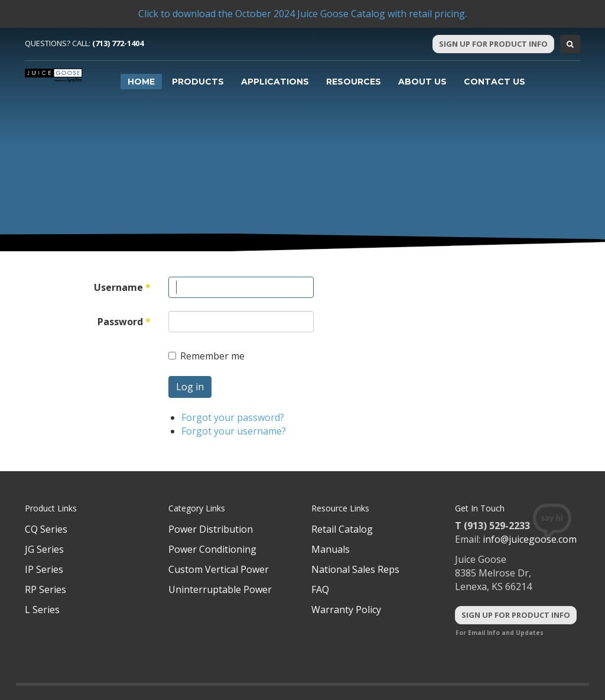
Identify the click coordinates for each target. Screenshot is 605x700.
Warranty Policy (346, 610)
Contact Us (495, 82)
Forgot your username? (234, 431)
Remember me (206, 356)
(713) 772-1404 (118, 43)
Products (198, 82)
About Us (422, 82)
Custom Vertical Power (219, 569)
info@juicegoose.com (530, 539)
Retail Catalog (342, 529)
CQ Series (46, 529)
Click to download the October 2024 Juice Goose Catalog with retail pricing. (302, 14)
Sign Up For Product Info (493, 44)
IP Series (44, 569)
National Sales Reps (355, 569)
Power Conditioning (212, 549)
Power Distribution (211, 529)
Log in (190, 387)
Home (141, 82)
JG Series (44, 549)
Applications (275, 82)
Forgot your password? (233, 417)
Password (124, 322)
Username (122, 287)
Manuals (331, 549)
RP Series (45, 589)
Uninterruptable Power (220, 589)
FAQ (320, 589)
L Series (42, 610)
